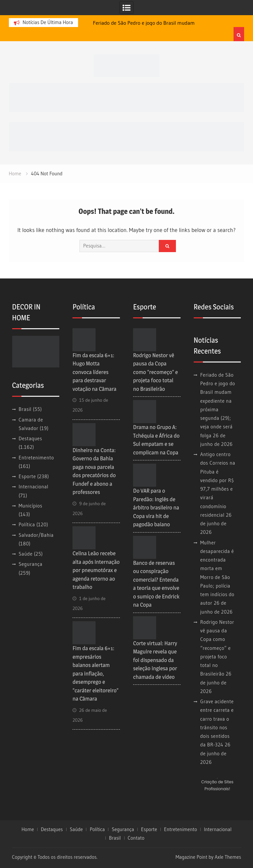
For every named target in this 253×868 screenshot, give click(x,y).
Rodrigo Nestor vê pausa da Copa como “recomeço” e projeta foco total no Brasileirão (155, 372)
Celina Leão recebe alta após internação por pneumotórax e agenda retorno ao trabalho (96, 570)
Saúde (26, 554)
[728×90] (127, 97)
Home (28, 829)
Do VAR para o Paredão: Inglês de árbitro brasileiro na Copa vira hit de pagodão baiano (156, 507)
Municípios (31, 506)
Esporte (27, 476)
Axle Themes (228, 857)
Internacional (34, 487)
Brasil (25, 409)
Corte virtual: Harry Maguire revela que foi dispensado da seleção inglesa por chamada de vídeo (155, 660)
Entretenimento (36, 458)
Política (27, 524)
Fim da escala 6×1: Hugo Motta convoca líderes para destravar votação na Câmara (94, 372)
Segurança (31, 564)
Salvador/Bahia (36, 535)
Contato (136, 838)
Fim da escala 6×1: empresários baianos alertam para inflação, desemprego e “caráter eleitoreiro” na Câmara (96, 673)
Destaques (30, 438)
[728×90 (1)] (127, 136)
